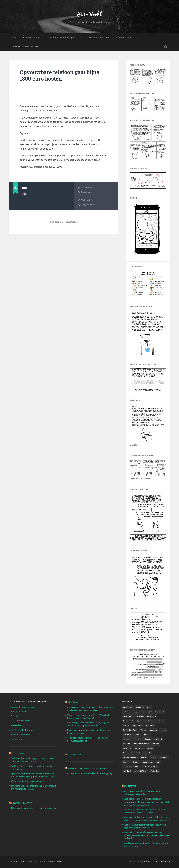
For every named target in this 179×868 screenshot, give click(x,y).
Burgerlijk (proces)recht (23, 707)
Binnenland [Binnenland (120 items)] (162, 712)
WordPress (55, 862)
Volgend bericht (88, 205)
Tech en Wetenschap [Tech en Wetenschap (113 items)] (158, 767)
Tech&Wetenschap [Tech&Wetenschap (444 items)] (138, 767)
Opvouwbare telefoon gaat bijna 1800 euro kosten (61, 76)
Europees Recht (125, 38)
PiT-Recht (90, 14)
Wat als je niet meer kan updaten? (28, 781)
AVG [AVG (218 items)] (152, 712)
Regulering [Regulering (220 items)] (128, 763)
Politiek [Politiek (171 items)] (145, 758)
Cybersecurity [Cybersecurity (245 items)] (129, 721)
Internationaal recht (21, 721)
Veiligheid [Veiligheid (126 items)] (127, 772)
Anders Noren (150, 862)
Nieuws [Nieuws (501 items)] (152, 749)
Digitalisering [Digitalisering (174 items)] (138, 726)
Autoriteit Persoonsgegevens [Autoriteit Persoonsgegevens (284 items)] (135, 712)
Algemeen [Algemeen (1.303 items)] (141, 707)
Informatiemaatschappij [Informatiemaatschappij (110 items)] (155, 740)
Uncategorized (88, 192)
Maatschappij (18, 725)
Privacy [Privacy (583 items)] (155, 758)
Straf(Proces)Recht (98, 38)
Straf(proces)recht (20, 735)
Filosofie (15, 716)
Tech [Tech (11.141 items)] (125, 767)
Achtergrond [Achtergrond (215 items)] (128, 707)
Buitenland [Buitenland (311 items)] (128, 717)
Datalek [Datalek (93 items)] (126, 726)
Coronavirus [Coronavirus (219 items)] (141, 717)
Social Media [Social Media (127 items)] (161, 763)
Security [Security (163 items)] (149, 763)
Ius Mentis (130, 787)
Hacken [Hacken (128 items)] (157, 735)
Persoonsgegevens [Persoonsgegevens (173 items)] (131, 758)
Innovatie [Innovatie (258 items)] (127, 744)
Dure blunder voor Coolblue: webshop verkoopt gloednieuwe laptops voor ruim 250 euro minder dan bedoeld (146, 803)
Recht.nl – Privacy (22, 802)
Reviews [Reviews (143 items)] (139, 763)
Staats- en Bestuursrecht (27, 38)
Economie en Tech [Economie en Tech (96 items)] (131, 731)
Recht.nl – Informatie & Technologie (89, 768)
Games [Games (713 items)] (126, 735)
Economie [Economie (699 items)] (151, 726)
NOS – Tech (17, 753)
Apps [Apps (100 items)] (151, 707)
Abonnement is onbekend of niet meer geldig (33, 807)
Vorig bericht (87, 201)
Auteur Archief (25, 194)
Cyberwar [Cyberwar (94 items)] (142, 721)
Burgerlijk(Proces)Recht (64, 38)
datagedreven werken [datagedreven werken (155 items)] (159, 721)
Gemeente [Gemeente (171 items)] (137, 735)
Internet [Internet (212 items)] (158, 744)
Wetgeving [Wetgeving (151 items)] (157, 772)
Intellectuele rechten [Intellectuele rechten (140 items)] (143, 744)
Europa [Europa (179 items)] (145, 731)
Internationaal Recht (25, 47)
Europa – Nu (74, 755)
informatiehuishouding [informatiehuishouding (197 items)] (133, 740)
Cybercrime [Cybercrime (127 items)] (154, 717)
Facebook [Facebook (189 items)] (155, 731)
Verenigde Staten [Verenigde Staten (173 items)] (142, 772)
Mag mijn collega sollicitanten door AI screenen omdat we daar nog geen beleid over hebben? (147, 836)
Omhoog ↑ (165, 862)
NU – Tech (73, 702)
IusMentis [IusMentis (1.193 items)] (127, 749)
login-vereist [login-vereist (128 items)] (140, 749)
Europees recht (18, 712)
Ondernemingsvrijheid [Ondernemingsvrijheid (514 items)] (132, 753)
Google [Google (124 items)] (148, 735)
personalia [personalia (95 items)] (149, 753)
